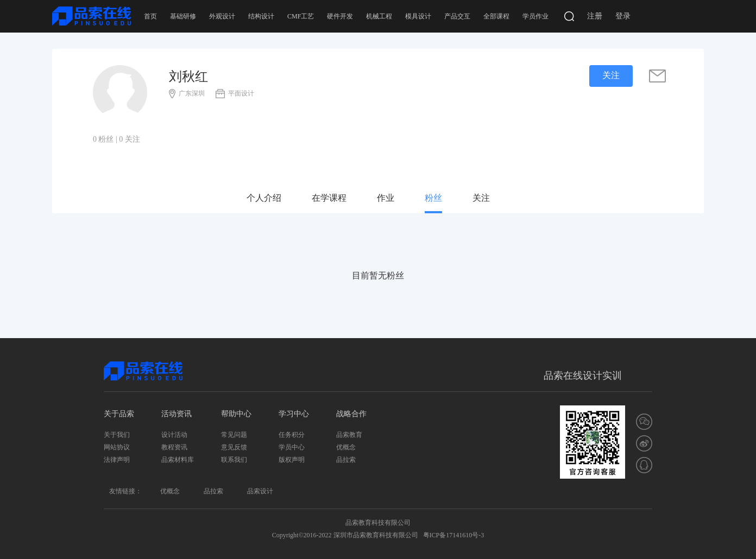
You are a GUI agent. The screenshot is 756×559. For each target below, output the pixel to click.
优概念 (346, 447)
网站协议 (117, 447)
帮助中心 (236, 414)
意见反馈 (234, 447)
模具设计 (418, 16)
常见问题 (234, 435)
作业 (386, 198)
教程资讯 (174, 447)
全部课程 (496, 16)
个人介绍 (264, 198)
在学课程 (329, 198)
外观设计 (222, 16)
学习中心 (294, 414)
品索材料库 (178, 460)
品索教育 (349, 435)
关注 (481, 198)
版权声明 (292, 460)
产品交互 (457, 16)
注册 (595, 16)
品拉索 (346, 460)
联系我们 (234, 460)
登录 (623, 16)
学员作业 (535, 16)
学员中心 (292, 447)
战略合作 (351, 414)
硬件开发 (340, 16)
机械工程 (379, 16)
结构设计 (261, 16)
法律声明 (117, 460)
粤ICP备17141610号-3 (454, 535)
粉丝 (433, 198)
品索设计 (260, 491)
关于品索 (119, 414)
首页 (150, 16)
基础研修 (183, 16)
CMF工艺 (301, 16)
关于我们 (117, 435)
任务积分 (292, 435)
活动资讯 (177, 414)
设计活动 (174, 435)
